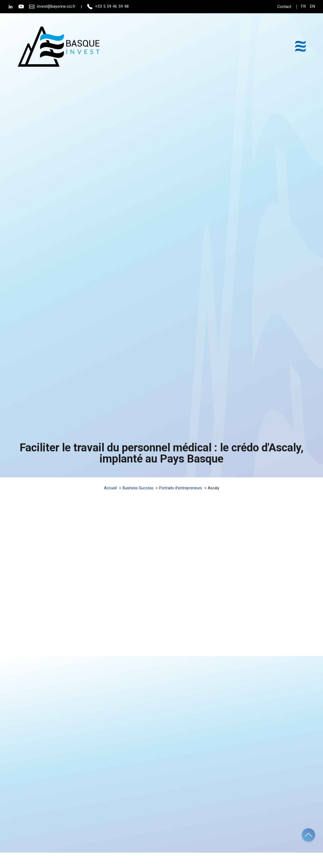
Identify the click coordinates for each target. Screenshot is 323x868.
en (312, 6)
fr (303, 6)
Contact (284, 7)
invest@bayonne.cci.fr (52, 7)
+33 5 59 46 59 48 (108, 7)
